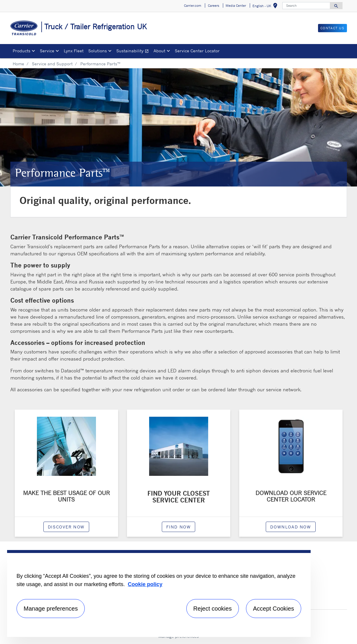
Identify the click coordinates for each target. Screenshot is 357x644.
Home (18, 64)
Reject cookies (213, 609)
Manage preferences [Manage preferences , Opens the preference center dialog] (51, 609)
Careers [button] (213, 6)
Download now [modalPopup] (291, 527)
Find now (179, 527)
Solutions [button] (98, 51)
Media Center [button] (236, 6)
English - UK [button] (266, 7)
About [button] (159, 51)
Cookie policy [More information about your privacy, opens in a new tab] (145, 584)
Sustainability (134, 52)
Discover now (66, 527)
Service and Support (52, 64)
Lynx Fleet (74, 51)
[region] (159, 593)
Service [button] (47, 51)
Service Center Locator (197, 51)
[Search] (306, 6)
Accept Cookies (274, 609)
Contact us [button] (332, 28)
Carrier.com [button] (193, 6)
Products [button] (22, 51)
